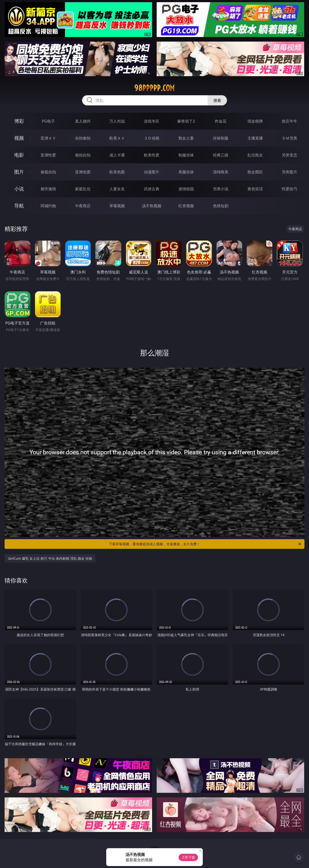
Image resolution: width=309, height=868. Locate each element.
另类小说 (221, 189)
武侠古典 (152, 189)
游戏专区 (152, 121)
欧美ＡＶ (117, 138)
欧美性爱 (152, 155)
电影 (19, 155)
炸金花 (221, 121)
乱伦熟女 (255, 155)
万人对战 (117, 121)
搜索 (217, 100)
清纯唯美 (221, 172)
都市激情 (48, 189)
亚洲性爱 (48, 155)
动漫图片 (152, 172)
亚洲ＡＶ (48, 138)
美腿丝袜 (186, 172)
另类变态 (289, 155)
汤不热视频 (152, 206)
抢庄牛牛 (289, 121)
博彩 (19, 121)
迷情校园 (186, 189)
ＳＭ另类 (289, 138)
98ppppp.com (154, 88)
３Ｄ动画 (152, 138)
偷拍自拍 (83, 155)
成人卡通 (117, 155)
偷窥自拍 (48, 172)
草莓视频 (117, 206)
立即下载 (188, 857)
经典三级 (221, 155)
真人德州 (83, 121)
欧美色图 (117, 172)
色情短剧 (221, 206)
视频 (19, 138)
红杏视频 (186, 206)
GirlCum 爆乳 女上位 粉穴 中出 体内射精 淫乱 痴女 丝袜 (50, 558)
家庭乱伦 (83, 189)
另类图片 (289, 172)
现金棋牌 (255, 121)
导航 (19, 206)
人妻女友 (117, 189)
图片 (19, 172)
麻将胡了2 (186, 121)
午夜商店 (83, 206)
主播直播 (255, 138)
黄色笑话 (255, 189)
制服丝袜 (186, 155)
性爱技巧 (289, 189)
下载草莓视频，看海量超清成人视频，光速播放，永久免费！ (205, 544)
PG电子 (48, 121)
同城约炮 (48, 206)
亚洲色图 (83, 172)
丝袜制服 (221, 138)
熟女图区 (255, 172)
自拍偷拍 (83, 138)
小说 (19, 189)
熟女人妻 (186, 138)
